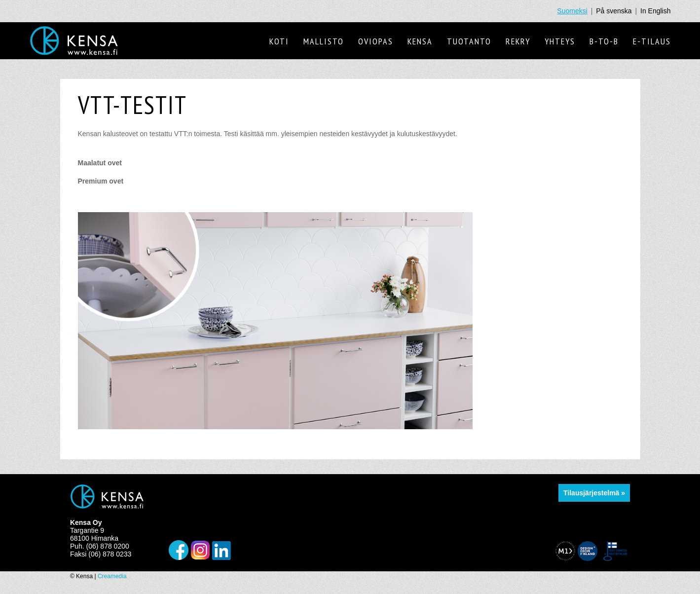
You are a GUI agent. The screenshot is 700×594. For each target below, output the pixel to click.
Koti (279, 41)
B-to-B (604, 41)
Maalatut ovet (100, 163)
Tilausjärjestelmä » (594, 493)
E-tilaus (652, 41)
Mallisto (324, 41)
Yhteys (560, 41)
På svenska (614, 11)
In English (655, 11)
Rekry (518, 41)
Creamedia (112, 576)
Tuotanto (469, 41)
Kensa (420, 41)
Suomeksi (572, 11)
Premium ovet (101, 181)
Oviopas (376, 41)
